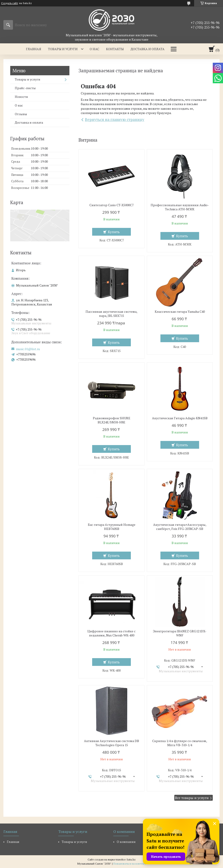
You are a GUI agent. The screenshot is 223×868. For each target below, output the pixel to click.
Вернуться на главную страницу (115, 119)
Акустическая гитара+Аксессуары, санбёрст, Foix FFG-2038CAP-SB (180, 527)
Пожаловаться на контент (130, 864)
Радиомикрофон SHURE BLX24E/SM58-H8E (112, 420)
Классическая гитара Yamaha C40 (180, 312)
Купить (114, 232)
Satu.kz (131, 859)
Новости (21, 97)
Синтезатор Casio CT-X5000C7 (111, 205)
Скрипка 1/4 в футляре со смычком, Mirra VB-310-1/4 (180, 743)
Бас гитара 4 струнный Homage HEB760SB (112, 527)
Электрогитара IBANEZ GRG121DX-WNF (180, 633)
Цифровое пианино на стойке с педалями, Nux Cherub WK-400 (111, 633)
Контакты (115, 49)
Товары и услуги (63, 49)
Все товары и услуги (192, 798)
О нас (94, 49)
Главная (34, 49)
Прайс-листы (25, 88)
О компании (126, 842)
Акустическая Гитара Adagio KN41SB (180, 418)
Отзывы (21, 114)
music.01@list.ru (28, 349)
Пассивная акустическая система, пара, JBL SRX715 (111, 314)
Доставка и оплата (148, 49)
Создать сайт (10, 3)
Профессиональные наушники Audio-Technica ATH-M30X (180, 207)
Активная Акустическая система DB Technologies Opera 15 (111, 743)
